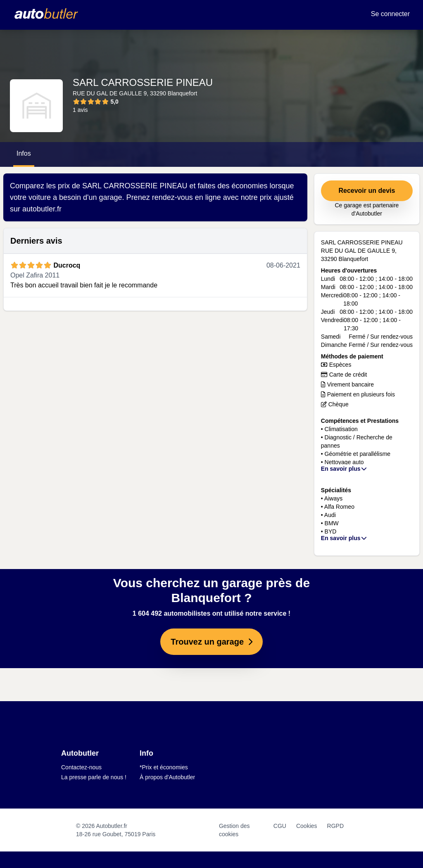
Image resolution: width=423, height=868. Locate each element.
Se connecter (390, 14)
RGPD (335, 826)
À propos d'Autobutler (167, 777)
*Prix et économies (164, 767)
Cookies (307, 826)
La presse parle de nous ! (94, 777)
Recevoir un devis (367, 191)
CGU (280, 826)
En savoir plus (344, 469)
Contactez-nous (81, 767)
